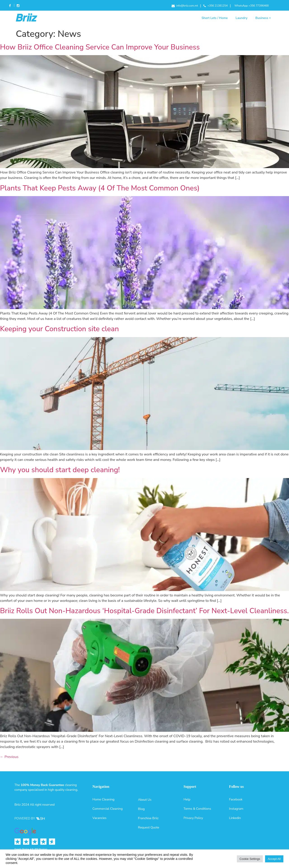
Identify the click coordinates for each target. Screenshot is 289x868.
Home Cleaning (104, 799)
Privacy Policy (193, 818)
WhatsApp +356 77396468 (252, 6)
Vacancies (100, 818)
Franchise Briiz (148, 818)
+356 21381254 (216, 6)
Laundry (242, 18)
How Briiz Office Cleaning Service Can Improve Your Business (100, 47)
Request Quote (149, 827)
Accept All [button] (274, 859)
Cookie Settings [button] (250, 859)
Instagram (18, 6)
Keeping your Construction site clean (59, 329)
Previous (9, 757)
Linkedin (235, 818)
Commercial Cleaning (108, 809)
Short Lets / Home (215, 18)
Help (187, 799)
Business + (263, 18)
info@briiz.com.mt (185, 6)
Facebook (10, 6)
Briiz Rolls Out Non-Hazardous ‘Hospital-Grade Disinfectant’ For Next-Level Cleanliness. (144, 611)
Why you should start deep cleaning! (60, 470)
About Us (145, 800)
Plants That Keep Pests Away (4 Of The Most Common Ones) (100, 188)
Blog (141, 809)
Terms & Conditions (197, 809)
